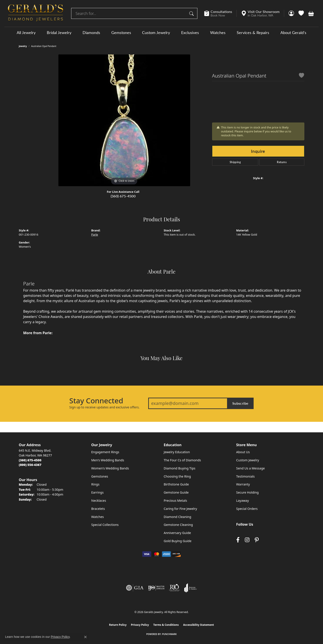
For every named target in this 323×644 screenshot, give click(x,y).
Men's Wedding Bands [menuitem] (108, 460)
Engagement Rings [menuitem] (105, 452)
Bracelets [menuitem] (98, 509)
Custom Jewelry (156, 32)
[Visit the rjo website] (174, 588)
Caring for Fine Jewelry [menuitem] (180, 509)
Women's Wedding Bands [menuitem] (110, 468)
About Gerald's (293, 32)
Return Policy (118, 625)
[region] (124, 120)
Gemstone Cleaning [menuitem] (178, 525)
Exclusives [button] (190, 32)
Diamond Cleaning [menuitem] (178, 517)
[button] (291, 13)
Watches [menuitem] (98, 517)
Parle (95, 235)
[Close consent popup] (85, 637)
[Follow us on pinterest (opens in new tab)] (257, 540)
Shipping (235, 162)
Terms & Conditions (166, 625)
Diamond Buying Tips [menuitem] (180, 468)
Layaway (243, 501)
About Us (243, 452)
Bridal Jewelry (59, 32)
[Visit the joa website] (191, 588)
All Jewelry (26, 32)
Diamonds (91, 32)
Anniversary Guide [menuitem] (177, 533)
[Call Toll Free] (30, 465)
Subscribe (240, 403)
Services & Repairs (253, 32)
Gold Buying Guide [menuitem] (178, 541)
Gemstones (121, 32)
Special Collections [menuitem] (105, 525)
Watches (218, 32)
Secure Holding (248, 492)
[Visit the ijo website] (156, 588)
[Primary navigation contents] (161, 32)
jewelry (23, 46)
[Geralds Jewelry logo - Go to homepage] (36, 13)
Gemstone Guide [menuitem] (176, 492)
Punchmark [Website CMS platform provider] (169, 634)
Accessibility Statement (198, 625)
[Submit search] (192, 13)
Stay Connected (96, 401)
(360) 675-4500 (123, 196)
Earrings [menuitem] (97, 492)
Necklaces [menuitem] (99, 501)
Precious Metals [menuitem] (175, 501)
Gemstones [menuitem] (100, 476)
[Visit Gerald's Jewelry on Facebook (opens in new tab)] (238, 540)
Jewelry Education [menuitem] (177, 452)
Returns (282, 162)
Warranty (243, 484)
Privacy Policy (140, 625)
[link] (220, 13)
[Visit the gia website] (135, 588)
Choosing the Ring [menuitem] (177, 476)
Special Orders (247, 509)
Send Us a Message (251, 468)
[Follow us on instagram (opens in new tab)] (247, 540)
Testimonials (245, 476)
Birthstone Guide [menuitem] (176, 484)
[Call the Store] (30, 460)
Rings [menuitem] (95, 484)
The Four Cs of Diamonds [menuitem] (182, 460)
